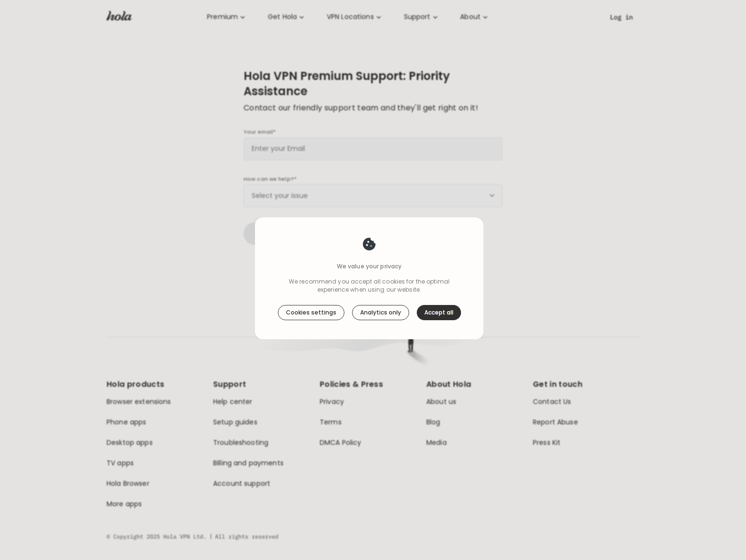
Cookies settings (311, 306)
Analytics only (381, 306)
